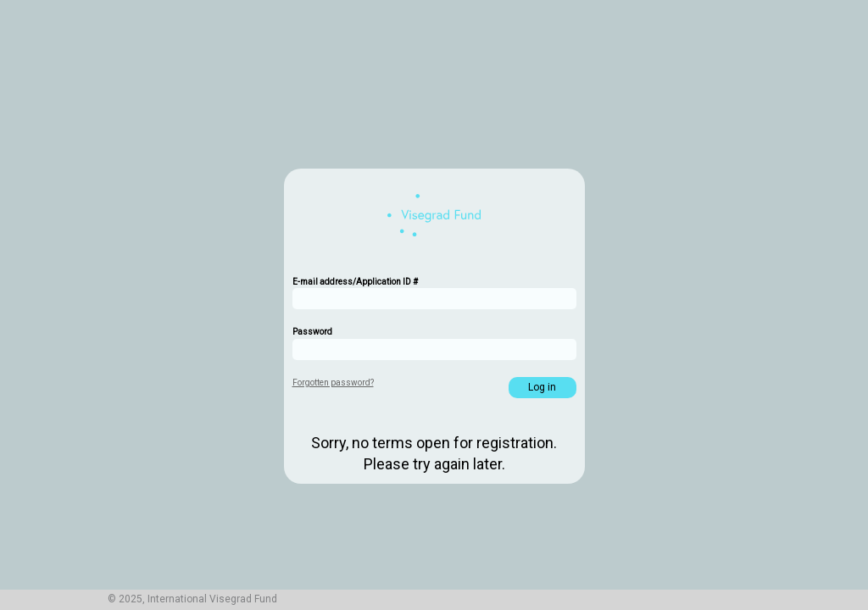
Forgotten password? (333, 383)
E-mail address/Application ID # (355, 282)
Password (312, 332)
